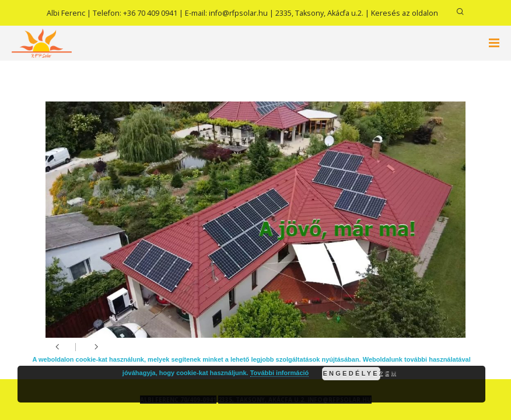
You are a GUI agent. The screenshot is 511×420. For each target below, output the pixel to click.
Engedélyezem (351, 373)
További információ (280, 373)
